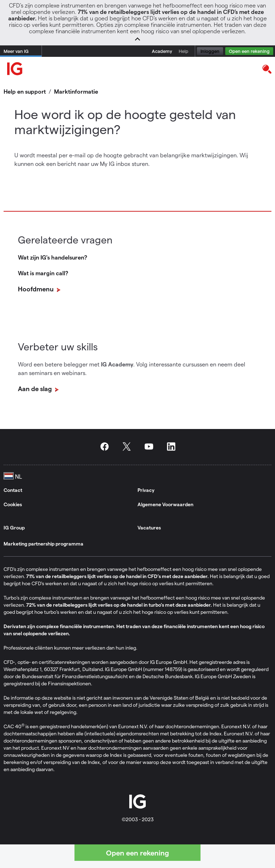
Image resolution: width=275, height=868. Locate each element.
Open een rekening (249, 51)
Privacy (146, 490)
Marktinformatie (76, 91)
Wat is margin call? (43, 273)
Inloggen (210, 51)
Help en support (25, 91)
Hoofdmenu (37, 289)
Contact (13, 490)
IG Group (14, 527)
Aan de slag (36, 388)
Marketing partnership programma (44, 544)
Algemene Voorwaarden (165, 504)
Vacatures (149, 527)
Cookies (13, 504)
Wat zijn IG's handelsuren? (52, 257)
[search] (267, 69)
